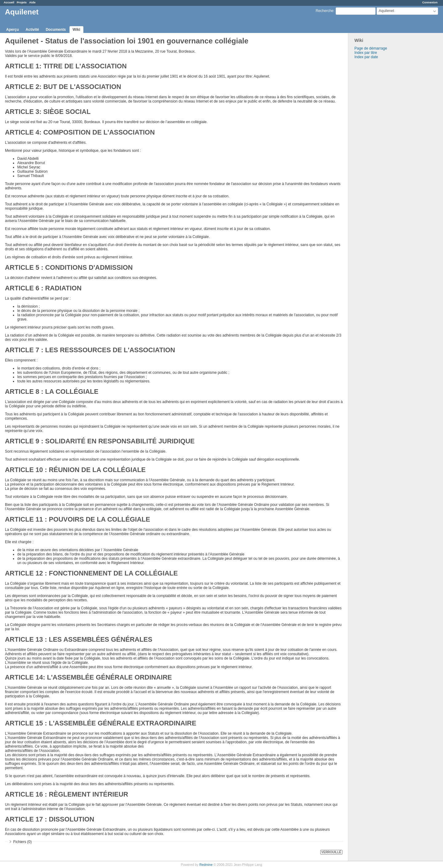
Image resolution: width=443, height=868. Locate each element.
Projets (22, 2)
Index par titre (366, 53)
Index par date (366, 57)
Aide (32, 2)
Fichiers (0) (22, 842)
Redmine (206, 865)
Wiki (76, 30)
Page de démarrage (371, 48)
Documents (56, 30)
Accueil (9, 2)
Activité (32, 30)
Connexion (430, 2)
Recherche (325, 11)
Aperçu (12, 30)
